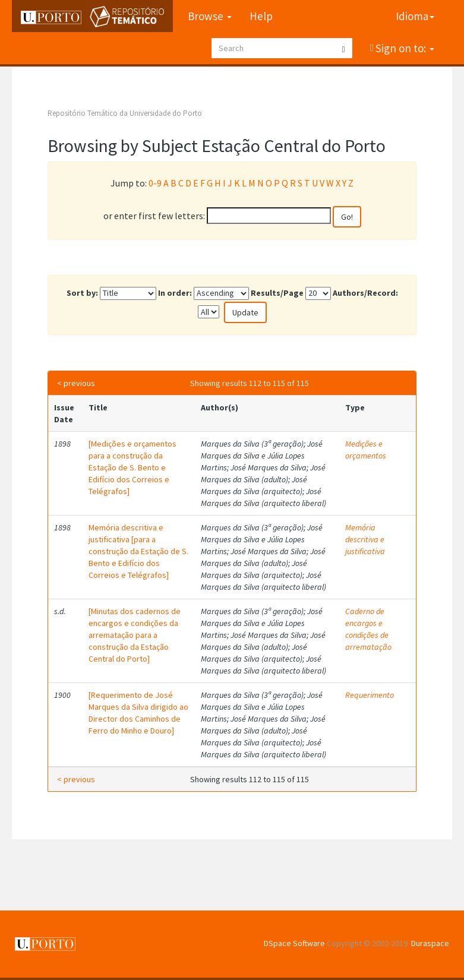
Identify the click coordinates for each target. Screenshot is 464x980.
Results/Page (277, 293)
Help (261, 16)
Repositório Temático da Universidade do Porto (125, 113)
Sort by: (82, 293)
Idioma (415, 16)
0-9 (155, 183)
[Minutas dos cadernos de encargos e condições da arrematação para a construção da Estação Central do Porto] (135, 635)
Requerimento (370, 695)
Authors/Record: (365, 293)
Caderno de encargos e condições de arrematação (368, 629)
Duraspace (430, 943)
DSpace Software (294, 943)
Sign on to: (404, 48)
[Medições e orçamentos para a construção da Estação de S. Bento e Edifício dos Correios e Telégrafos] (132, 467)
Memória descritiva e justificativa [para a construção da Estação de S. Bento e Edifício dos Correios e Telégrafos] (138, 551)
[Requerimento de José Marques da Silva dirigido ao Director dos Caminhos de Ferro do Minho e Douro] (138, 713)
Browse (210, 16)
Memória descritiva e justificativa (365, 539)
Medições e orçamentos (366, 450)
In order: (175, 293)
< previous (76, 383)
